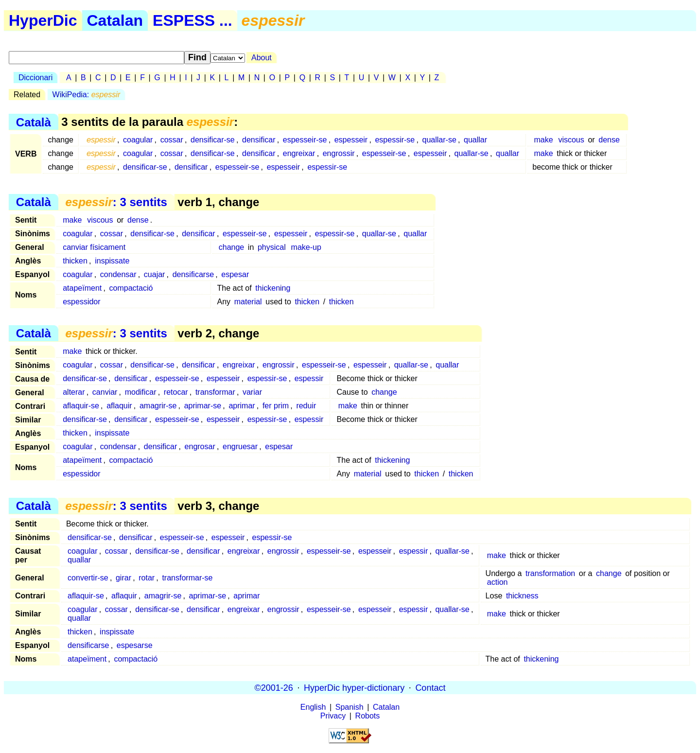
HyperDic (43, 20)
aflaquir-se (81, 406)
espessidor (81, 302)
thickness (522, 596)
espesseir (351, 140)
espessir (309, 378)
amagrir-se (158, 406)
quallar (475, 140)
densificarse (193, 274)
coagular (138, 140)
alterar (74, 392)
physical (272, 247)
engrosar (200, 447)
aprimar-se (203, 406)
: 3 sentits (116, 202)
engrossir (339, 153)
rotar (147, 578)
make (543, 140)
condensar (118, 274)
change (232, 247)
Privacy (333, 716)
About (262, 58)
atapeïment (82, 288)
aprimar (242, 406)
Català (34, 122)
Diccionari (35, 78)
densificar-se (213, 140)
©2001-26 (274, 687)
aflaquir (119, 406)
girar (123, 578)
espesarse (135, 645)
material (248, 302)
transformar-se (187, 578)
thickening (273, 288)
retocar (176, 392)
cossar (172, 140)
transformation (550, 573)
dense (609, 140)
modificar (141, 392)
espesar (235, 274)
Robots (368, 716)
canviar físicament (94, 247)
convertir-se (88, 578)
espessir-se (395, 140)
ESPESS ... (192, 20)
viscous (571, 140)
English (313, 707)
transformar (215, 392)
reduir (306, 406)
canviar (105, 392)
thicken (75, 261)
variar (252, 392)
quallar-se (439, 140)
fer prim (276, 406)
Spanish (350, 707)
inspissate (112, 261)
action (498, 582)
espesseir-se (305, 140)
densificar (259, 140)
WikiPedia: (87, 95)
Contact (430, 687)
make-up (306, 247)
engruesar (240, 447)
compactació (131, 288)
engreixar (299, 153)
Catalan (115, 20)
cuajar (155, 274)
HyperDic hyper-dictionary (354, 687)
